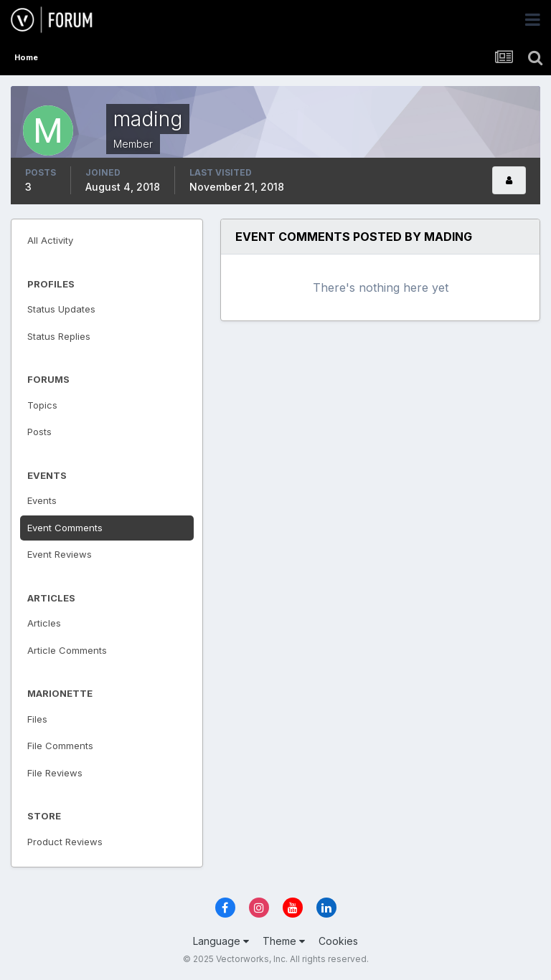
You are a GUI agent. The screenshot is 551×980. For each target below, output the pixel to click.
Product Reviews (65, 842)
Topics (42, 405)
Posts (39, 432)
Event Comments (65, 528)
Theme (284, 941)
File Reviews (55, 773)
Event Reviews (60, 554)
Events (42, 500)
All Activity (50, 240)
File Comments (60, 746)
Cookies (338, 941)
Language (221, 941)
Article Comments (67, 650)
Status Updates (61, 309)
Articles (44, 623)
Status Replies (59, 336)
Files (37, 719)
